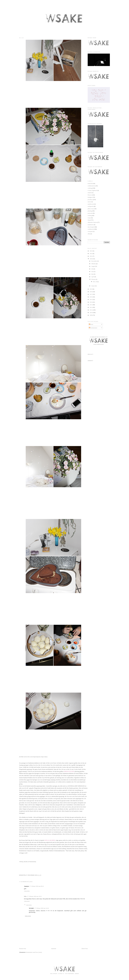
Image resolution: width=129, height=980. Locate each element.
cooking (90, 188)
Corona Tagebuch (92, 190)
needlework (91, 204)
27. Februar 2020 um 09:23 (37, 886)
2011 (91, 310)
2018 (91, 292)
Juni (93, 271)
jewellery (90, 200)
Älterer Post (85, 949)
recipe (89, 218)
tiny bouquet (91, 227)
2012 (91, 307)
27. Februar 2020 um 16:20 (42, 908)
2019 (91, 289)
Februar (94, 279)
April (93, 277)
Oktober (94, 264)
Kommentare (93, 328)
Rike (25, 896)
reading (90, 215)
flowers (90, 195)
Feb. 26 (95, 282)
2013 (91, 305)
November (94, 261)
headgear (90, 197)
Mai (93, 274)
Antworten (27, 891)
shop (89, 220)
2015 (91, 299)
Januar (93, 286)
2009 (91, 315)
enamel (90, 193)
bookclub (90, 183)
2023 (91, 251)
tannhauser (91, 225)
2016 (91, 297)
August (93, 266)
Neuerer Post (23, 949)
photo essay (91, 209)
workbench (91, 229)
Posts (91, 324)
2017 (91, 294)
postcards (90, 213)
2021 (91, 256)
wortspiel (90, 231)
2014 (91, 302)
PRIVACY (90, 354)
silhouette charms (92, 222)
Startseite (54, 949)
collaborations (91, 186)
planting (90, 211)
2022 (91, 254)
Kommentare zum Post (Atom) (34, 952)
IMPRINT (90, 361)
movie (89, 202)
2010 (91, 313)
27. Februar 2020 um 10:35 (34, 896)
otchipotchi (91, 206)
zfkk (89, 234)
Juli (92, 269)
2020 (91, 259)
